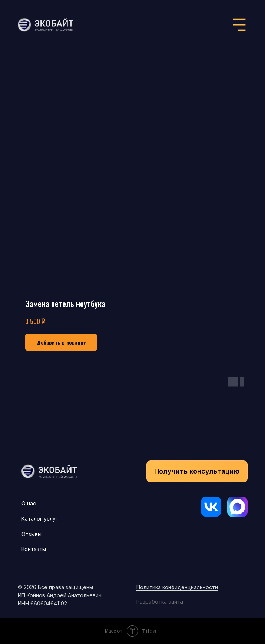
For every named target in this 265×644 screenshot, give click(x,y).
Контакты (34, 549)
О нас (29, 503)
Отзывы (32, 534)
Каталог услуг (40, 519)
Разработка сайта (160, 602)
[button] (197, 471)
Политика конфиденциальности (177, 587)
